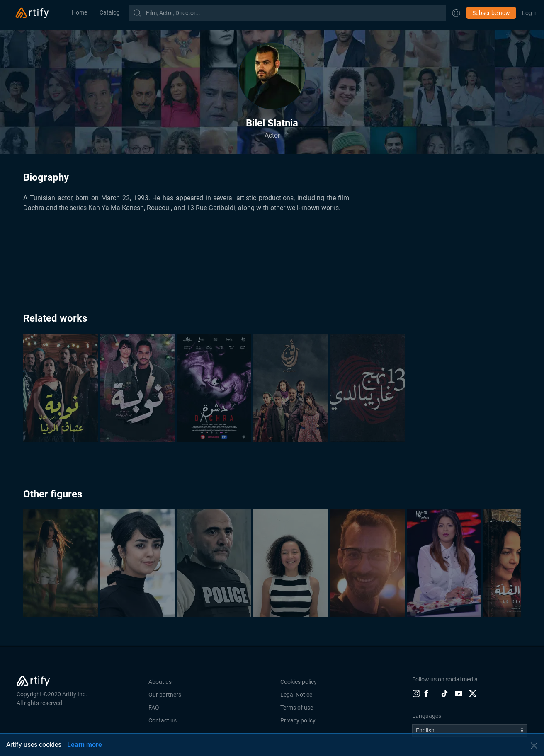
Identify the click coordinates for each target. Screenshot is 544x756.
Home (79, 12)
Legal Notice (296, 695)
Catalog (110, 12)
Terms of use (297, 708)
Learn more (85, 745)
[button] (456, 13)
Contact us (163, 720)
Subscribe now (491, 13)
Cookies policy (299, 682)
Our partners (165, 695)
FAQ (154, 708)
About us (160, 682)
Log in (530, 13)
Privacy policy (298, 720)
